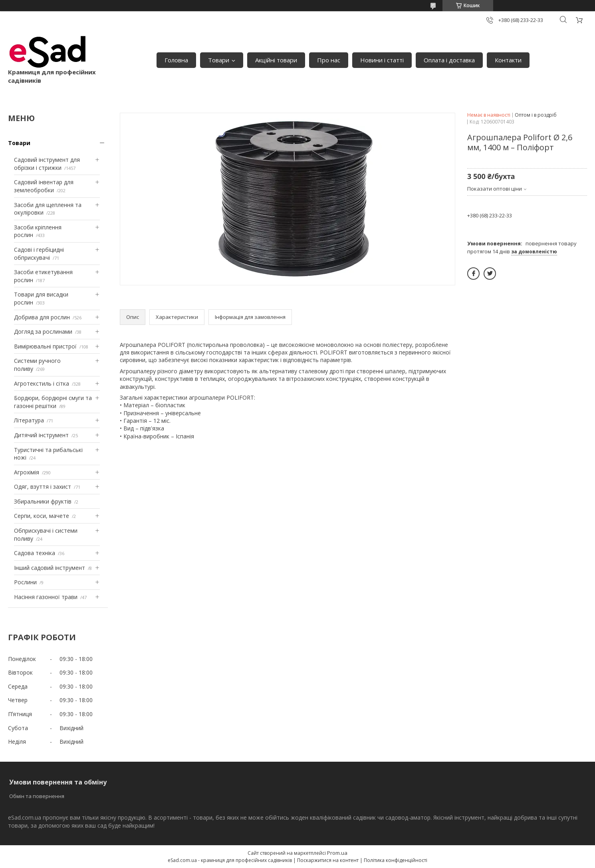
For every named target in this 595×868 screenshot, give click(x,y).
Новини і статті (382, 60)
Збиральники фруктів (43, 501)
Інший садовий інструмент (50, 568)
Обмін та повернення (37, 796)
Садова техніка (35, 553)
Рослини (25, 582)
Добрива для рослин (42, 317)
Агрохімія (27, 472)
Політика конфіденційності (396, 860)
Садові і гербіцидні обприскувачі (39, 254)
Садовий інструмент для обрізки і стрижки (47, 164)
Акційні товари (276, 60)
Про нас (329, 60)
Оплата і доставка (449, 60)
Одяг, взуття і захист (43, 487)
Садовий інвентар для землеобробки (44, 186)
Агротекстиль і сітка (42, 383)
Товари (219, 60)
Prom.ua (337, 853)
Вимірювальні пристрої (45, 346)
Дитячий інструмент (41, 435)
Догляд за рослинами (43, 331)
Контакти (508, 60)
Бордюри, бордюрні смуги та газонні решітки (53, 402)
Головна (176, 60)
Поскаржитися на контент (328, 860)
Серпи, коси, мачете (42, 516)
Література (29, 420)
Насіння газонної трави (46, 597)
